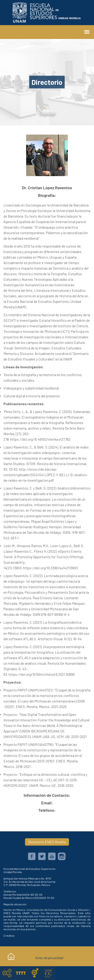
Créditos (9, 936)
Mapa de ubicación (15, 904)
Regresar (47, 111)
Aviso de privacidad (49, 958)
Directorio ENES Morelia (47, 842)
